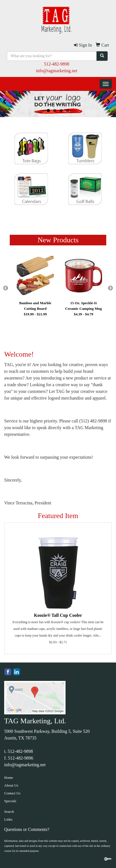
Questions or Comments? (27, 829)
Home (9, 778)
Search (9, 812)
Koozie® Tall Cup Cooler (58, 615)
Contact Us (12, 793)
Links (8, 819)
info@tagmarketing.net (57, 71)
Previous (6, 288)
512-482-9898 (57, 64)
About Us (11, 785)
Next (110, 288)
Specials (10, 801)
